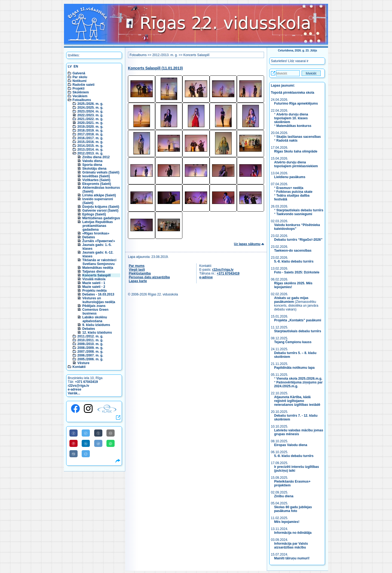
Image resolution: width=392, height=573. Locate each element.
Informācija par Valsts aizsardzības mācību (291, 545)
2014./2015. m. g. (90, 146)
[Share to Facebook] (73, 433)
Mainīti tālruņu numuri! (292, 558)
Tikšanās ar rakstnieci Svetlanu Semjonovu (99, 262)
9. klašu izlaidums (96, 325)
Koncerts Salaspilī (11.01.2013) (155, 68)
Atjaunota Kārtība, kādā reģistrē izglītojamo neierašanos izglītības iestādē (297, 401)
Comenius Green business (95, 312)
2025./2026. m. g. (90, 104)
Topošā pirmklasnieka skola (293, 93)
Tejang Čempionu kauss (293, 342)
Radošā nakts (287, 141)
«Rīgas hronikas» (96, 233)
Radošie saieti (83, 85)
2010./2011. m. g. (90, 340)
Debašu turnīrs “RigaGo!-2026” (298, 240)
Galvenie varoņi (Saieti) (100, 211)
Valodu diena (92, 161)
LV (70, 66)
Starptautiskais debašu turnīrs (300, 210)
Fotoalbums (82, 100)
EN (76, 66)
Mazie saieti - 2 (94, 287)
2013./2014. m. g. (90, 150)
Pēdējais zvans (94, 306)
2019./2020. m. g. (90, 127)
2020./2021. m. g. (90, 123)
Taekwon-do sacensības (293, 251)
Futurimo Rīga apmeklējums (296, 103)
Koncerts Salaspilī (96, 275)
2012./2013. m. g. (90, 153)
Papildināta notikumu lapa (294, 368)
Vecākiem (80, 96)
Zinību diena (284, 496)
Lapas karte (138, 281)
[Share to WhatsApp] (111, 443)
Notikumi (79, 81)
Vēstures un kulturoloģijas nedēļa (99, 300)
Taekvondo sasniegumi (295, 214)
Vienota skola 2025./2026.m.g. (299, 379)
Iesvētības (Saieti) (96, 176)
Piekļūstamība (140, 273)
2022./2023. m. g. (90, 115)
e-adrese (74, 389)
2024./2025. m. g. (90, 108)
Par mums (137, 266)
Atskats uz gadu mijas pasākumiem (291, 300)
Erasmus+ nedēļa (290, 188)
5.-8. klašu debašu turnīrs (294, 261)
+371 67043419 (87, 382)
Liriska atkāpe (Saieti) (99, 195)
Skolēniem (81, 92)
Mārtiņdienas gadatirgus (101, 218)
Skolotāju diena (94, 169)
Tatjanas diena (93, 272)
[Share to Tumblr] (98, 433)
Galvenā (79, 73)
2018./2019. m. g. (90, 130)
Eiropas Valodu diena (291, 445)
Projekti (78, 89)
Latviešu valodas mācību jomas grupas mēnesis (299, 432)
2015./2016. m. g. (90, 142)
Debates (89, 237)
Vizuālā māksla (94, 279)
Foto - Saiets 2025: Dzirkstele (297, 272)
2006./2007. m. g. (90, 355)
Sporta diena (92, 165)
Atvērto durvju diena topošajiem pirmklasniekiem (296, 164)
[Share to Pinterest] (73, 443)
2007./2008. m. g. (90, 352)
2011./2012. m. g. (90, 336)
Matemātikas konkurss (294, 126)
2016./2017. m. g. (90, 138)
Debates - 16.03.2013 (98, 294)
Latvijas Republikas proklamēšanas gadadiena (97, 226)
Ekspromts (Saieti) (97, 184)
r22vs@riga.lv (78, 386)
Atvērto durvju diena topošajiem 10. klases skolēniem (291, 118)
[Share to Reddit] (98, 443)
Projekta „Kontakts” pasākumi (298, 320)
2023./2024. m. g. (90, 111)
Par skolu (80, 77)
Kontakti (79, 367)
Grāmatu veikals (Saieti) (101, 172)
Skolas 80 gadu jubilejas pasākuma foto (293, 509)
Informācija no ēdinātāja (293, 533)
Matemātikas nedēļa (98, 268)
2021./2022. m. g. (90, 119)
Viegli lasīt (137, 270)
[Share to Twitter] (86, 433)
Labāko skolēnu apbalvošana (95, 319)
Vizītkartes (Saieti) (96, 180)
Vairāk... (74, 393)
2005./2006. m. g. (90, 359)
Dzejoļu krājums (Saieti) (101, 207)
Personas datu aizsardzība (149, 277)
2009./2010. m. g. (90, 344)
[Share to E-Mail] (111, 433)
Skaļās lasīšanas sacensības (298, 137)
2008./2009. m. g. (90, 348)
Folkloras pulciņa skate (294, 192)
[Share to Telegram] (86, 454)
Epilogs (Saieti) (94, 214)
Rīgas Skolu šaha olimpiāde (296, 151)
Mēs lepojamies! (287, 522)
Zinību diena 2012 (96, 157)
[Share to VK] (73, 454)
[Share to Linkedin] (86, 443)
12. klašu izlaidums (97, 333)
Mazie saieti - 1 (94, 283)
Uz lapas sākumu (247, 244)
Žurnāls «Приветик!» (99, 241)
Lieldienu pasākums (290, 177)
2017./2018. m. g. (90, 134)
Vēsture (83, 363)
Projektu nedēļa (94, 291)
